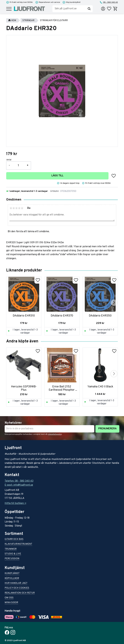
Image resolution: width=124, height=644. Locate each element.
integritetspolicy (55, 434)
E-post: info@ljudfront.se (19, 485)
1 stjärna (11, 208)
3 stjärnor (16, 208)
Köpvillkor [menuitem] (12, 579)
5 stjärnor (22, 208)
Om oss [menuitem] (9, 598)
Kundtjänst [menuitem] (12, 574)
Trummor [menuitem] (11, 549)
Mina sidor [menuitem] (11, 603)
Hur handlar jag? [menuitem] (16, 583)
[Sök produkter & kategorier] (69, 9)
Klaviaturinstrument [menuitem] (18, 544)
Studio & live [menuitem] (13, 554)
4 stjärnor (19, 208)
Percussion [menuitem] (12, 559)
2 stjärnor (14, 208)
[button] (9, 9)
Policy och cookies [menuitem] (17, 588)
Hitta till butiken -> (15, 503)
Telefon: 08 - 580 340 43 (19, 481)
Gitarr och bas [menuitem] (14, 539)
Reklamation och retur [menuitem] (20, 593)
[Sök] (89, 9)
